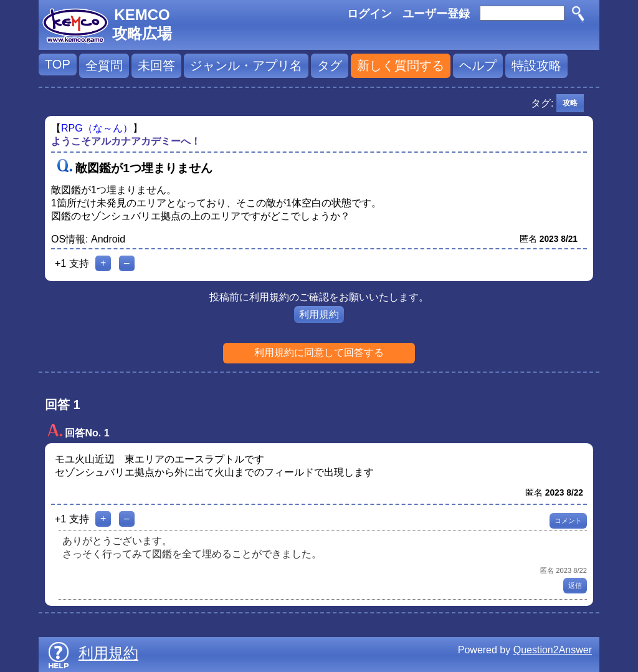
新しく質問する (401, 65)
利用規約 (319, 314)
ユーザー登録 (436, 14)
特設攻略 (536, 65)
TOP (58, 64)
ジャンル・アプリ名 (246, 65)
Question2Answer (553, 650)
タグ (330, 65)
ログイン (369, 14)
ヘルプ (478, 65)
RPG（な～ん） (97, 128)
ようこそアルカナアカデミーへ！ (126, 141)
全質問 (104, 65)
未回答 (156, 65)
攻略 (570, 103)
